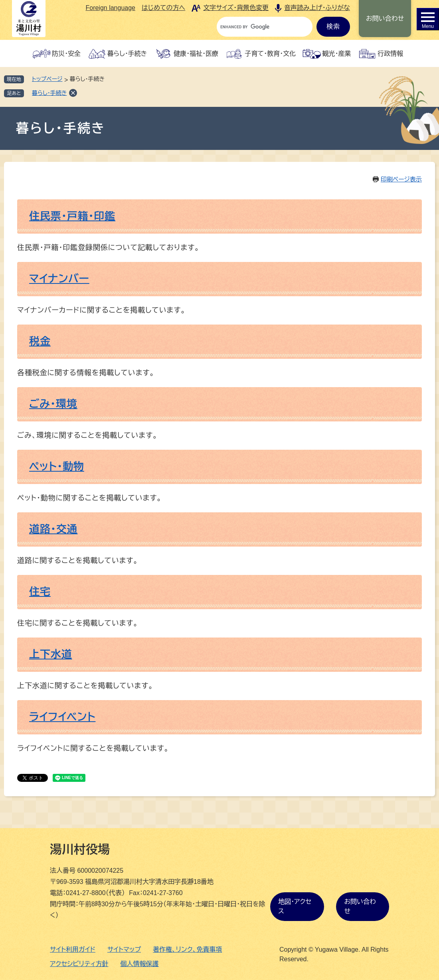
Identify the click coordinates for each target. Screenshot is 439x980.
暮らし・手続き (49, 93)
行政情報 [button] (390, 54)
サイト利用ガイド (73, 949)
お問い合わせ (385, 19)
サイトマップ (124, 949)
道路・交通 (53, 529)
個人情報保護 (140, 964)
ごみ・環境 (53, 404)
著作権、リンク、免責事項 (187, 949)
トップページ (47, 79)
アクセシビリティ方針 (79, 964)
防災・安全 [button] (66, 54)
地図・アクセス (295, 906)
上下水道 (51, 654)
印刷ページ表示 (401, 179)
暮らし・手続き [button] (127, 54)
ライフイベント (62, 717)
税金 (40, 341)
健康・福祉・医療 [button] (196, 54)
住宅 (40, 592)
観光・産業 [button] (336, 54)
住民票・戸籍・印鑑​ (72, 216)
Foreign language (110, 8)
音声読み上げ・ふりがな (317, 8)
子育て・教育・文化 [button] (270, 54)
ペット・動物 (57, 466)
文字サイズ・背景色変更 (236, 8)
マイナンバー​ (59, 279)
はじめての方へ (163, 8)
